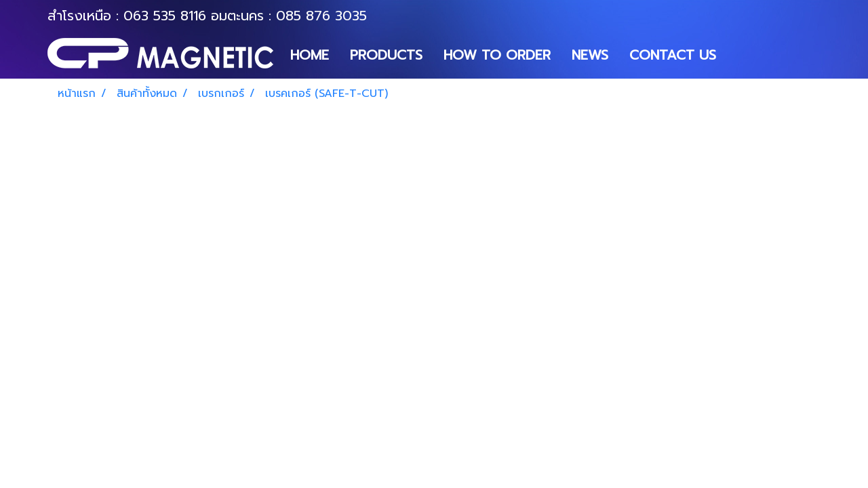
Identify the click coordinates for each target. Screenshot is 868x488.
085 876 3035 (321, 16)
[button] (738, 55)
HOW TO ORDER (497, 55)
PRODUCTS (386, 55)
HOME (310, 55)
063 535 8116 (165, 16)
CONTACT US (673, 55)
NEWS (590, 55)
